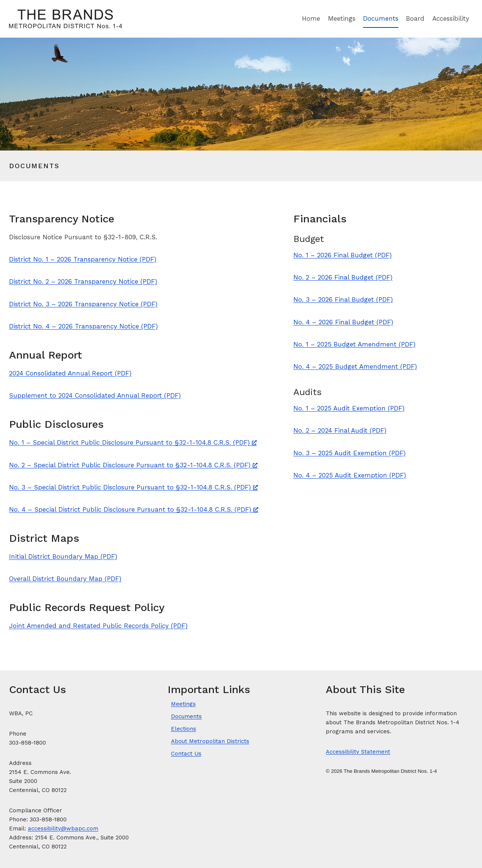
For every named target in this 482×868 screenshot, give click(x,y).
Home (311, 18)
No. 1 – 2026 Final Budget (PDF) (342, 255)
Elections (184, 729)
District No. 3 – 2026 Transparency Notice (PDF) (83, 304)
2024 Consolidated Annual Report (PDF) (70, 373)
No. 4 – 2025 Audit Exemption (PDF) (350, 475)
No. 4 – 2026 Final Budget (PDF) (343, 322)
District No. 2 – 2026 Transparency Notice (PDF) (83, 281)
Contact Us (186, 754)
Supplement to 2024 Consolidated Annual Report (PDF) (95, 395)
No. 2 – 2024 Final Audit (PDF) (340, 430)
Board (415, 18)
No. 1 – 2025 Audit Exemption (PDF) (349, 408)
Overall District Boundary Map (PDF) (65, 579)
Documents (381, 18)
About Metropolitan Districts (210, 741)
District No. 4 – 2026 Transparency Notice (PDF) (83, 326)
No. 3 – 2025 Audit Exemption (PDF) (349, 453)
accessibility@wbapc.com (63, 828)
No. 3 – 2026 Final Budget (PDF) (343, 299)
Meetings (342, 18)
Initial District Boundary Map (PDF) (63, 556)
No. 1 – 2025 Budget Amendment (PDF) (354, 344)
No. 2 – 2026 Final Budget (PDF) (343, 277)
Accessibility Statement (358, 752)
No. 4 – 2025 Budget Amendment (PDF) (355, 366)
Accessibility (451, 18)
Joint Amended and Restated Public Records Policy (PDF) (98, 626)
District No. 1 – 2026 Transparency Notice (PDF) (83, 259)
